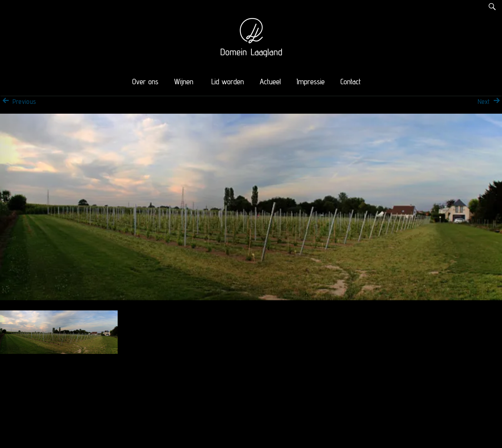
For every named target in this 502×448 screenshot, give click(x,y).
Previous (18, 102)
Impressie (311, 82)
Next (490, 102)
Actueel (270, 82)
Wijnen (184, 82)
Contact (351, 82)
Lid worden (228, 82)
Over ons (145, 82)
